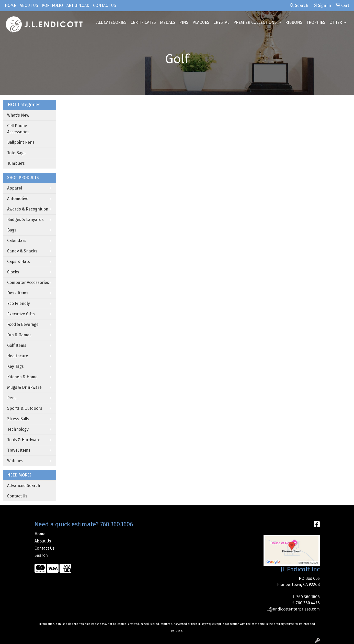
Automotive (18, 199)
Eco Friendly (19, 303)
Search (299, 5)
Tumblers (16, 163)
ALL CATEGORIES (111, 22)
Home (10, 5)
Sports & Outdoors (25, 408)
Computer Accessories (28, 282)
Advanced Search (24, 486)
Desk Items (18, 293)
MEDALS (168, 22)
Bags (12, 230)
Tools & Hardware (24, 440)
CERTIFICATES (143, 22)
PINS (184, 22)
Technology (18, 429)
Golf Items (17, 345)
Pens (12, 398)
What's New (18, 115)
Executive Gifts (21, 314)
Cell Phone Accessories (18, 129)
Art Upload (78, 5)
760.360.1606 (308, 597)
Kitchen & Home (22, 377)
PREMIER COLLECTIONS (255, 22)
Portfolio (52, 5)
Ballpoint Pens (21, 142)
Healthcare (18, 356)
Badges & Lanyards (25, 220)
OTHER (336, 22)
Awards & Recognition (28, 209)
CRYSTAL (221, 22)
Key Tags (15, 366)
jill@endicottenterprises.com (292, 609)
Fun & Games (19, 335)
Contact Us (105, 5)
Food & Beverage (23, 324)
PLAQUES (201, 22)
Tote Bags (16, 153)
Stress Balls (18, 419)
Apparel (15, 188)
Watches (15, 461)
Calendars (17, 241)
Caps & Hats (19, 262)
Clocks (13, 272)
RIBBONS (294, 22)
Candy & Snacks (22, 251)
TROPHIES (316, 22)
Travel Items (19, 450)
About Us (29, 5)
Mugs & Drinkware (24, 387)
